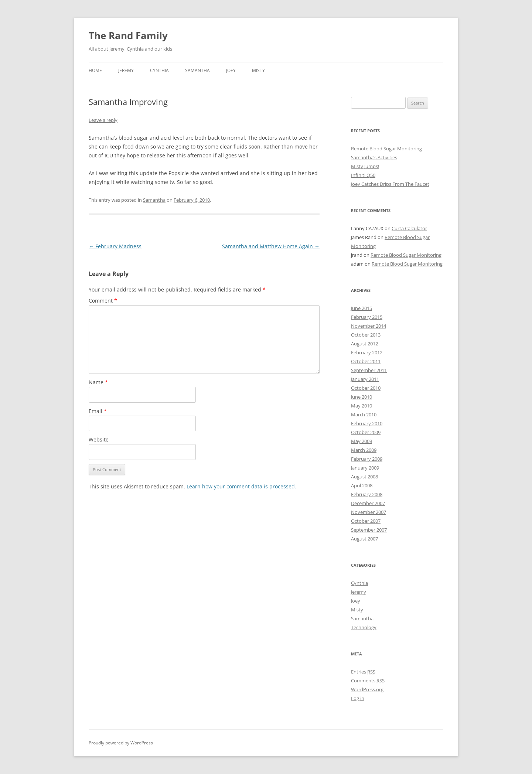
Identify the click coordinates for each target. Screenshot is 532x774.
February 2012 (367, 352)
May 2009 (362, 441)
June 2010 (362, 397)
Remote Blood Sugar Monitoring (386, 149)
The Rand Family (128, 35)
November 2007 (369, 512)
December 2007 (368, 503)
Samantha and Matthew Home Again (271, 246)
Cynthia (159, 70)
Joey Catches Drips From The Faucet (390, 184)
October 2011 (366, 361)
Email (98, 411)
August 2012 (364, 344)
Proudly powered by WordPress (121, 743)
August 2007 (364, 539)
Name (98, 382)
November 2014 (369, 326)
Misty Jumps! (365, 166)
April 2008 (362, 485)
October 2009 (366, 432)
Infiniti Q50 (363, 175)
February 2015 (367, 317)
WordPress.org (367, 689)
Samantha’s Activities (374, 157)
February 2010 (367, 423)
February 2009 (367, 459)
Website (99, 439)
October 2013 (366, 335)
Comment (103, 301)
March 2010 (364, 415)
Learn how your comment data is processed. (241, 486)
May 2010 (362, 406)
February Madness (115, 246)
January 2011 (365, 379)
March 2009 (364, 450)
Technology (364, 627)
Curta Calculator (409, 228)
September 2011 (369, 370)
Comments (368, 681)
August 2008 (364, 477)
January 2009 (365, 468)
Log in (358, 698)
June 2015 (362, 308)
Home (95, 70)
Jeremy (126, 70)
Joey (231, 70)
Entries (363, 672)
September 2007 (369, 530)
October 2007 (366, 521)
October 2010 (366, 388)
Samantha (197, 70)
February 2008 (367, 494)
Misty (258, 70)
